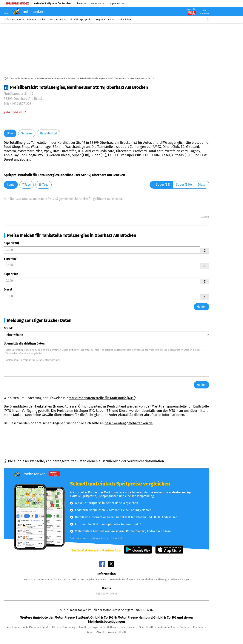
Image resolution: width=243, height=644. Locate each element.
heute (11, 185)
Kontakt (28, 579)
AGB (74, 579)
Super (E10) (11, 243)
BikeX (55, 627)
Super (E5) (11, 259)
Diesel (8, 289)
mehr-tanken (127, 627)
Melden (202, 307)
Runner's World (95, 632)
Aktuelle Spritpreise (81, 20)
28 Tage (43, 185)
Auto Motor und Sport (36, 627)
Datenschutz (61, 579)
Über (10, 133)
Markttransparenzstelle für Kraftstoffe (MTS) (102, 398)
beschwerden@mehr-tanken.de (129, 423)
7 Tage (26, 185)
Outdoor (184, 627)
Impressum (43, 579)
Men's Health (146, 627)
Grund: (8, 328)
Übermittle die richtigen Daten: (24, 343)
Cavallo (83, 627)
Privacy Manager (180, 579)
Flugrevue (97, 627)
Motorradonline (166, 627)
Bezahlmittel (49, 133)
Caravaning (69, 627)
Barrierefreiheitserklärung (152, 579)
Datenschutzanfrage (121, 579)
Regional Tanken (105, 20)
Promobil (198, 627)
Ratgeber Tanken (37, 20)
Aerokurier (13, 627)
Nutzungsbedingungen (93, 579)
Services (27, 133)
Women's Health (117, 632)
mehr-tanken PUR (14, 20)
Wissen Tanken (58, 20)
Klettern (111, 627)
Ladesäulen (124, 20)
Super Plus (11, 274)
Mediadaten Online (107, 594)
